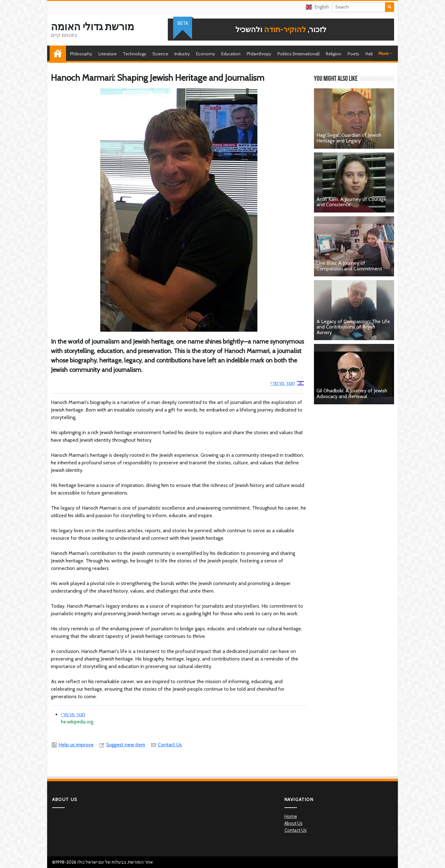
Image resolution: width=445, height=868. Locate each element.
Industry (182, 54)
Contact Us (166, 745)
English (317, 7)
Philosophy (81, 54)
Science (160, 54)
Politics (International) (299, 54)
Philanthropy (259, 54)
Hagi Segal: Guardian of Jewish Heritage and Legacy (349, 138)
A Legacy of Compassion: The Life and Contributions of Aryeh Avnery (353, 327)
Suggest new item (122, 745)
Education (231, 54)
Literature (107, 54)
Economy (206, 54)
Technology (135, 54)
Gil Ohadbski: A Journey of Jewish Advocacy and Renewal (352, 393)
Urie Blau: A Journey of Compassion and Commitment (349, 266)
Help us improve (72, 745)
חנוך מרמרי (287, 383)
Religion (334, 54)
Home (59, 54)
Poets (353, 54)
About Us (294, 823)
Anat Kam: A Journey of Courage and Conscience (351, 202)
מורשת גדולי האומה (93, 27)
